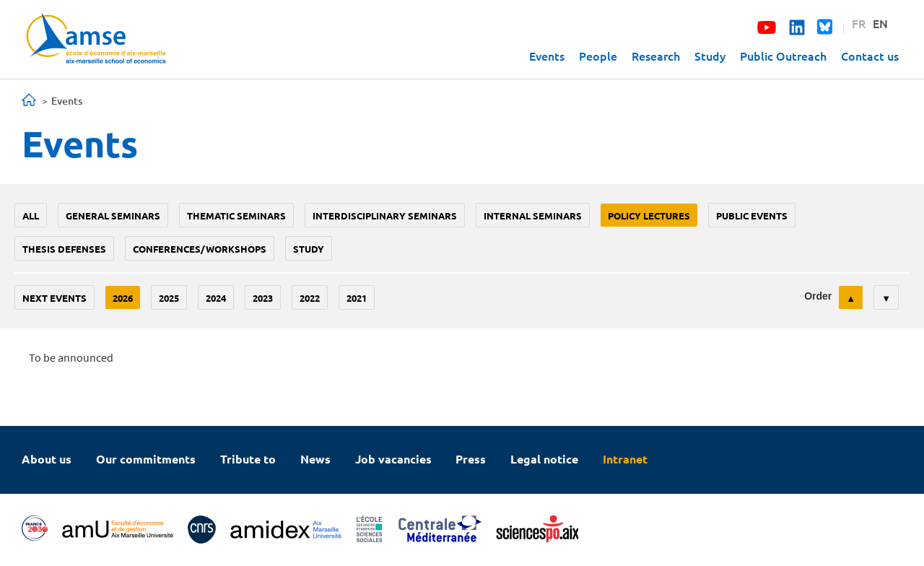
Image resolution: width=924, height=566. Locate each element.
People (598, 56)
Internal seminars (533, 215)
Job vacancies (393, 459)
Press (471, 459)
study (309, 249)
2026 (123, 298)
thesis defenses (64, 249)
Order (818, 296)
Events (547, 56)
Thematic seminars (236, 215)
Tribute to (248, 459)
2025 (169, 298)
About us (47, 459)
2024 (216, 298)
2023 (263, 298)
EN (880, 23)
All (31, 215)
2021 (357, 298)
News (315, 459)
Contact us (870, 56)
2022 (310, 298)
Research (656, 56)
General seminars (113, 215)
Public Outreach (783, 56)
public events (752, 215)
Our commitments (146, 459)
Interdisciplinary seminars (385, 215)
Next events (55, 298)
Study (710, 56)
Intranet (625, 459)
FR (859, 23)
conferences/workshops (200, 249)
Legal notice (544, 459)
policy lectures (649, 215)
